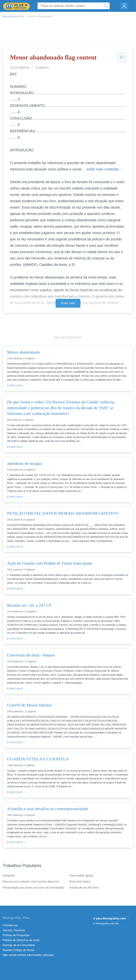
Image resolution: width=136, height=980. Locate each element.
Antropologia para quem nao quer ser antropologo (34, 888)
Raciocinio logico (80, 882)
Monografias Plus (13, 16)
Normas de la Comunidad (19, 945)
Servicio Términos (14, 930)
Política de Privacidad (16, 935)
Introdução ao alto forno (84, 888)
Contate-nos (10, 925)
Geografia (9, 876)
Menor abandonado (40, 16)
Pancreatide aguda (81, 876)
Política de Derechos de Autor (21, 940)
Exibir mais (68, 303)
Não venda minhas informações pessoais (28, 955)
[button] (122, 58)
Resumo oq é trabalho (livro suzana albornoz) (31, 882)
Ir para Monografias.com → (111, 918)
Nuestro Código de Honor (19, 950)
